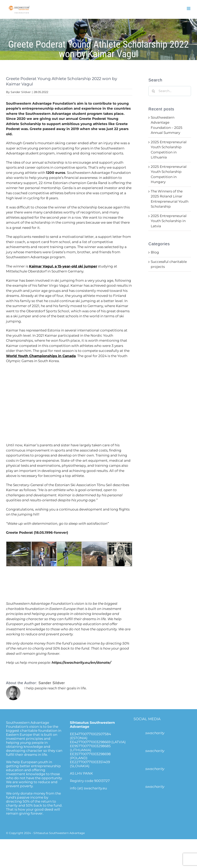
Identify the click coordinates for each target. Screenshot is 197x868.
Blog (155, 252)
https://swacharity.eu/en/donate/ (81, 663)
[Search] (153, 91)
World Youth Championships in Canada (41, 356)
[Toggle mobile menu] (189, 9)
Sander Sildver (21, 92)
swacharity (155, 733)
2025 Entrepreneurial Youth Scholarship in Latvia (169, 221)
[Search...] (170, 91)
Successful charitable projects (169, 264)
